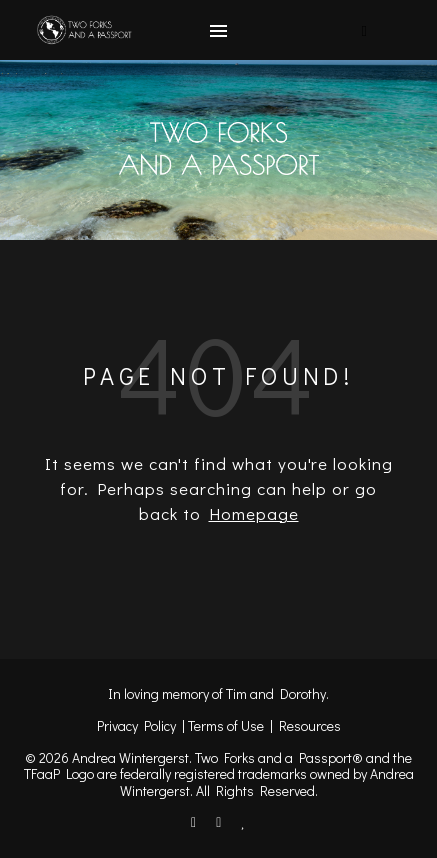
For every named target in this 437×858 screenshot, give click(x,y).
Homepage (254, 513)
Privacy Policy (136, 725)
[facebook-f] (195, 821)
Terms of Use (226, 725)
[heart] (243, 821)
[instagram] (220, 821)
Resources (310, 725)
